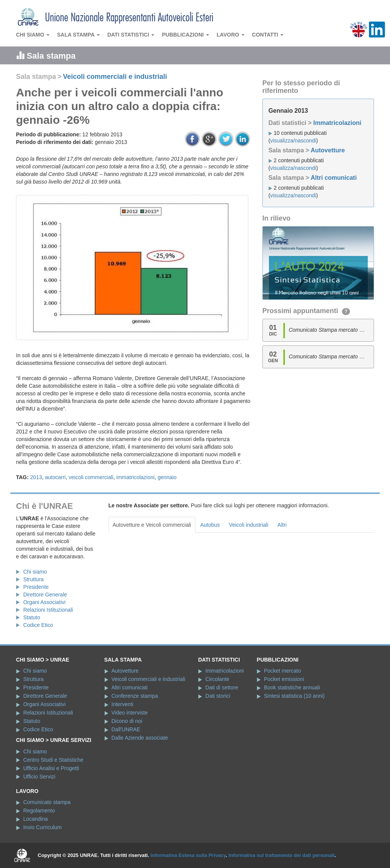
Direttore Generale (45, 595)
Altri (282, 525)
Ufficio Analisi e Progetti (51, 768)
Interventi (123, 704)
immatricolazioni (136, 477)
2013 (36, 477)
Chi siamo (33, 35)
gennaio (167, 477)
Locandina (36, 819)
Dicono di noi (127, 721)
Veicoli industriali (249, 525)
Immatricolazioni (337, 123)
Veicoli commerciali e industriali (115, 77)
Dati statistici (131, 35)
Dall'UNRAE (126, 729)
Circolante (217, 679)
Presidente (36, 587)
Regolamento (39, 810)
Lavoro (231, 35)
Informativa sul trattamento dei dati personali (281, 855)
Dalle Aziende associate (140, 738)
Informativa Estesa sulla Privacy (188, 855)
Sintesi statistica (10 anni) (294, 696)
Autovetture (328, 150)
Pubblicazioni (185, 35)
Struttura (34, 579)
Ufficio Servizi (39, 777)
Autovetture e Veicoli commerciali (152, 525)
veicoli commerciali (91, 477)
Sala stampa (78, 35)
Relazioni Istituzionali (48, 610)
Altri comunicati (334, 178)
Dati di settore (222, 687)
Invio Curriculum (42, 827)
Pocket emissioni (284, 679)
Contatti (268, 35)
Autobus (210, 525)
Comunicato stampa (47, 802)
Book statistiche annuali (292, 687)
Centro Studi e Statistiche (53, 760)
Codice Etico (38, 625)
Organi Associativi (44, 602)
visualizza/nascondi (293, 141)
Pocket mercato (282, 671)
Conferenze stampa (135, 696)
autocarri (55, 477)
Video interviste (130, 713)
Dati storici (218, 696)
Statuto (32, 617)
